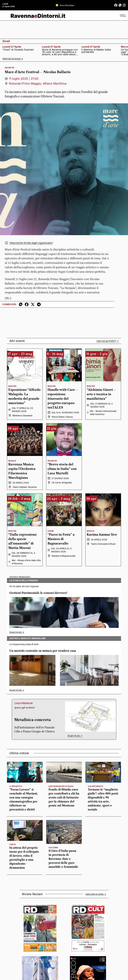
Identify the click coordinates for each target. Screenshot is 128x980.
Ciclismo (53, 848)
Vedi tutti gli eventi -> (13, 59)
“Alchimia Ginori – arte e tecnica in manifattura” (101, 394)
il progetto (16, 786)
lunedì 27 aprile (12, 47)
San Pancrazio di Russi (61, 786)
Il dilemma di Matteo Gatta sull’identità (96, 51)
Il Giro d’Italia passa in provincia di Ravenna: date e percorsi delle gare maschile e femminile (63, 859)
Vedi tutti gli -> (108, 341)
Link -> (8, 298)
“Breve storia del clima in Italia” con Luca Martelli (62, 469)
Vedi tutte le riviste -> (96, 894)
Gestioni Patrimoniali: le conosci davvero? (38, 593)
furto (13, 844)
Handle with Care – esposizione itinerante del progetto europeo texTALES (63, 399)
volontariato (95, 786)
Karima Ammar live (102, 535)
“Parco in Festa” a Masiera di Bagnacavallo (61, 539)
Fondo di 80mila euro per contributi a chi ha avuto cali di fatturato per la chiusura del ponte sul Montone (64, 798)
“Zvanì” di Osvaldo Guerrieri (18, 50)
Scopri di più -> (17, 632)
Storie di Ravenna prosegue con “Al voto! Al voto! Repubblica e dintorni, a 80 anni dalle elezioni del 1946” (60, 52)
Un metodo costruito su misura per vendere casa (43, 651)
